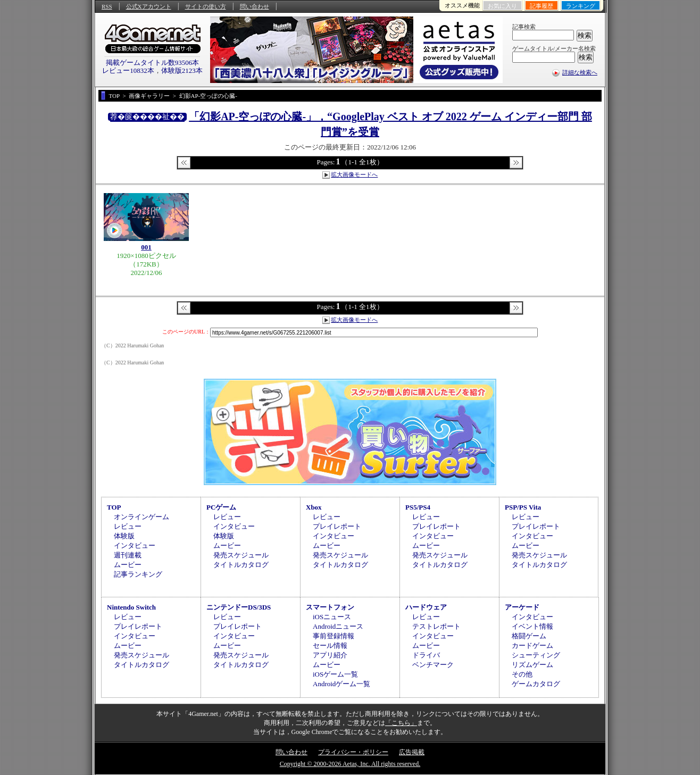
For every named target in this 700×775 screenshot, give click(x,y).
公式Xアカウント (149, 6)
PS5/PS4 (418, 507)
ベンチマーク (433, 665)
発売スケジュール (241, 555)
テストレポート (436, 626)
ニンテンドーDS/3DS (239, 607)
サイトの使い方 (206, 6)
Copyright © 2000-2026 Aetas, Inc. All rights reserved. (350, 764)
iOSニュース (332, 617)
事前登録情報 (334, 636)
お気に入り (502, 6)
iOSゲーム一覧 (335, 674)
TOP (114, 507)
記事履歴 (541, 6)
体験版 (124, 536)
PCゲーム (221, 507)
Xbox (314, 507)
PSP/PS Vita (523, 507)
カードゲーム (532, 645)
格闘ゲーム (529, 636)
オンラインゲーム (141, 517)
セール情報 (330, 645)
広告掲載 (412, 752)
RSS (107, 6)
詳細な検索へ (580, 72)
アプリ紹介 (330, 655)
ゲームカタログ (536, 684)
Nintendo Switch (131, 607)
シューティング (536, 655)
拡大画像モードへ (354, 174)
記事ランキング (138, 574)
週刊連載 (128, 555)
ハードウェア (426, 607)
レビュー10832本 (128, 70)
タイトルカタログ (241, 565)
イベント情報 (532, 626)
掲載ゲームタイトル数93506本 (153, 62)
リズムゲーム (532, 665)
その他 (522, 674)
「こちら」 (401, 723)
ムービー (128, 565)
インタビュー (135, 545)
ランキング (581, 6)
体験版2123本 (182, 70)
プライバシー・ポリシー (353, 752)
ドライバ (426, 655)
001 (146, 247)
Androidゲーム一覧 (341, 684)
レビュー (128, 526)
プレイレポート (337, 526)
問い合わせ (255, 6)
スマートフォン (330, 607)
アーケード (522, 607)
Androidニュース (338, 626)
